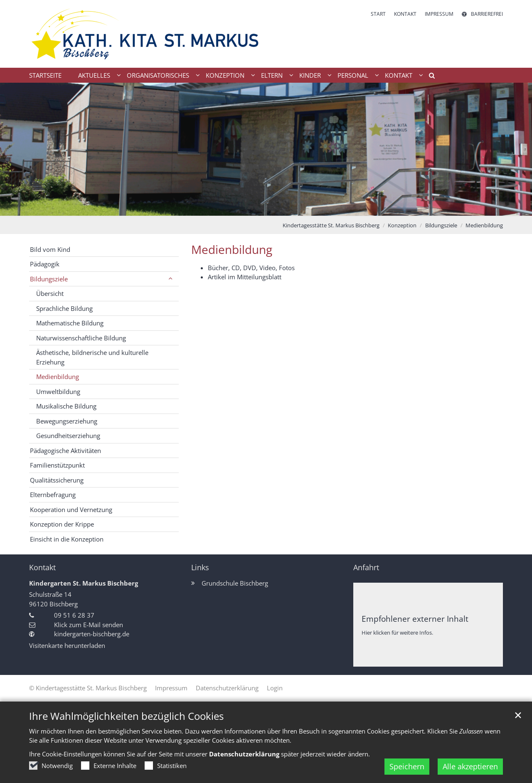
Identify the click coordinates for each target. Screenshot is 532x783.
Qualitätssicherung (57, 480)
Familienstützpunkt (57, 465)
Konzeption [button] (225, 75)
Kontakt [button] (399, 75)
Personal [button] (353, 75)
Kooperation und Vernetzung (71, 510)
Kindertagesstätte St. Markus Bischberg (331, 225)
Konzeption (402, 225)
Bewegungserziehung (67, 421)
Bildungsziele (441, 225)
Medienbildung (484, 225)
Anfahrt (366, 568)
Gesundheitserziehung (68, 436)
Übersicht (50, 293)
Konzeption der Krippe (62, 524)
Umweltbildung (58, 391)
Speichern (407, 766)
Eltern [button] (272, 75)
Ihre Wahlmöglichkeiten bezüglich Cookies (126, 716)
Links (200, 568)
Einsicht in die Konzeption (67, 539)
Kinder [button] (310, 75)
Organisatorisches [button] (158, 75)
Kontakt (42, 568)
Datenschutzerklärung (244, 754)
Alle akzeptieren (470, 766)
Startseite (45, 75)
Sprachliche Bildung (64, 308)
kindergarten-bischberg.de (92, 634)
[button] (429, 77)
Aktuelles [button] (94, 75)
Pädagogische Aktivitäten (65, 451)
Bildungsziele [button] (49, 279)
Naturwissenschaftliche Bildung (81, 338)
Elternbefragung (53, 495)
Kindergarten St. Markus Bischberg (84, 583)
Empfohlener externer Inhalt (415, 619)
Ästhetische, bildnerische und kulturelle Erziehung (92, 357)
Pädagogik (45, 264)
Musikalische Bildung (66, 406)
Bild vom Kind (50, 249)
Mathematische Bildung (70, 323)
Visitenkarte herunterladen (67, 645)
